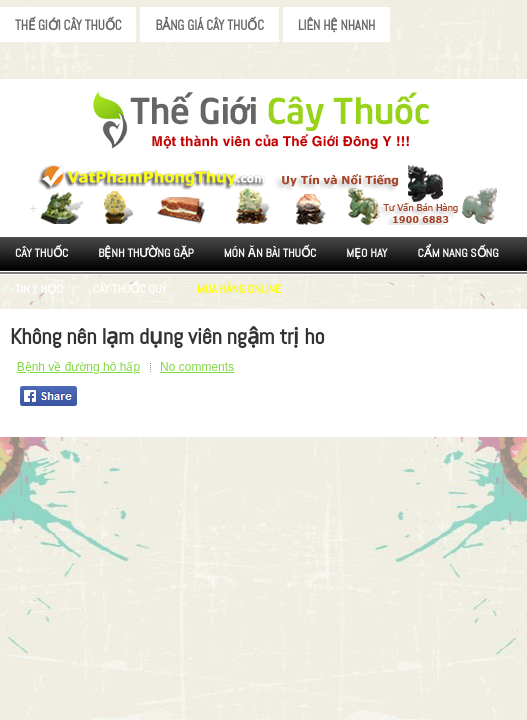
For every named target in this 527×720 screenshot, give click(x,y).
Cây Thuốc (41, 253)
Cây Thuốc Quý (130, 289)
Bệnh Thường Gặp (146, 253)
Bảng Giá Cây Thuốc (209, 25)
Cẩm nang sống (457, 253)
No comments (197, 367)
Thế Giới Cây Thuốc (68, 25)
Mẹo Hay (366, 253)
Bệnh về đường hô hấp (78, 367)
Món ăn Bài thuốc (270, 253)
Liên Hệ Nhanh (336, 25)
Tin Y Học (39, 289)
